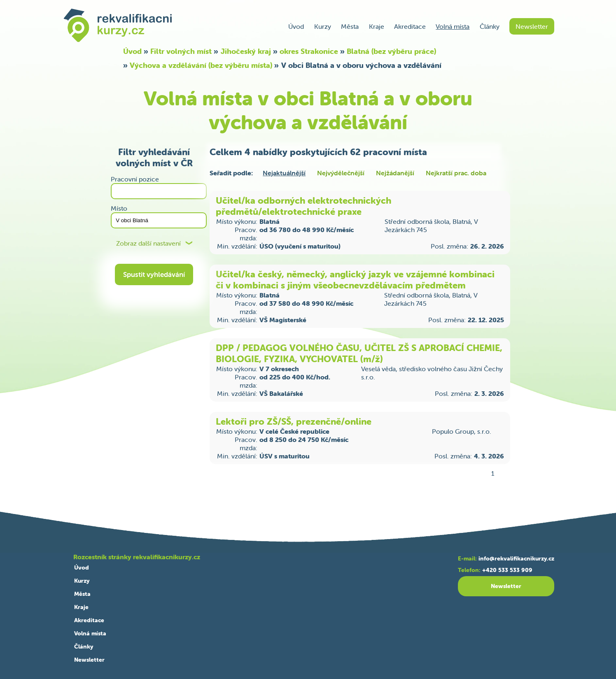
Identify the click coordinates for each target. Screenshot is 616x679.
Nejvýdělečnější (341, 173)
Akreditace (410, 26)
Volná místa (453, 26)
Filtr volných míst (181, 51)
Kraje (377, 26)
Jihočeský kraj (246, 51)
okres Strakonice (309, 51)
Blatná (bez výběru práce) (391, 51)
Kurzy (323, 26)
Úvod (296, 26)
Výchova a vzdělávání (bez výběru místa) (201, 65)
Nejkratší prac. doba (456, 173)
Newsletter (532, 26)
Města (350, 26)
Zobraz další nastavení (148, 243)
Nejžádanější (395, 173)
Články (490, 26)
